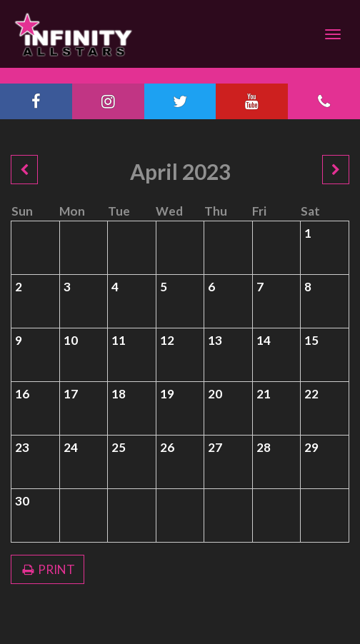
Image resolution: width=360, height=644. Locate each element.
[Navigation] (333, 34)
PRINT (47, 569)
